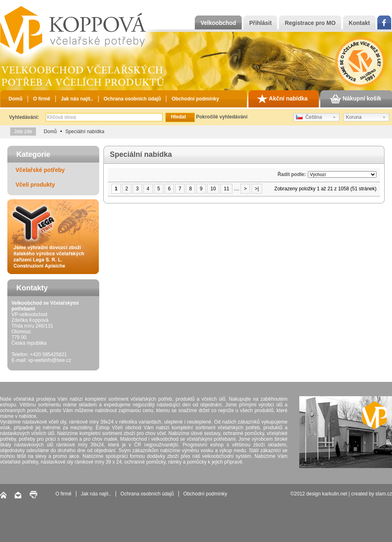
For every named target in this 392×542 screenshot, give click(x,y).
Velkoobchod (218, 23)
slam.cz (384, 494)
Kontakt (359, 23)
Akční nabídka (282, 99)
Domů (16, 99)
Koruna (354, 117)
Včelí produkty (35, 185)
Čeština (309, 117)
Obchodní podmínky (195, 99)
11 (226, 189)
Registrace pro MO (310, 23)
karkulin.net (335, 494)
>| (257, 189)
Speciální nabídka (85, 132)
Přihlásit (260, 23)
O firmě (42, 99)
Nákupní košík (356, 99)
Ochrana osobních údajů (133, 99)
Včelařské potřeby (40, 170)
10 (213, 189)
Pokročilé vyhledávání (222, 117)
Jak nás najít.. (77, 99)
